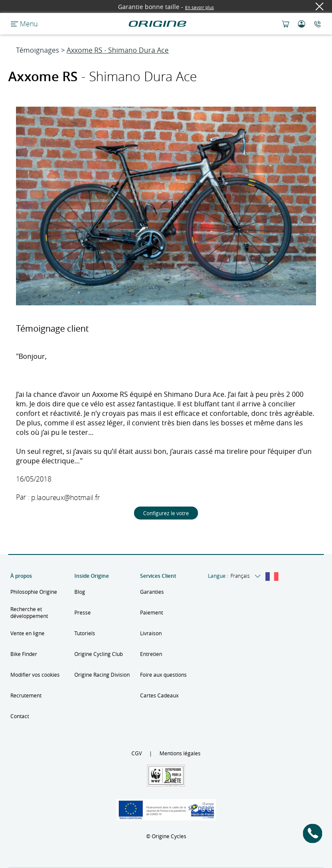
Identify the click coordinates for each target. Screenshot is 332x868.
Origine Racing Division (102, 675)
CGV (137, 753)
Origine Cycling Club (99, 654)
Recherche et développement (29, 612)
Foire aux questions (163, 675)
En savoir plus (200, 8)
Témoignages (38, 50)
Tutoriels (85, 633)
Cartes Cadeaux (159, 695)
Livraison (151, 633)
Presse (83, 612)
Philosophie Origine (34, 592)
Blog (80, 592)
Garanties (152, 592)
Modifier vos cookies (35, 675)
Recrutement (26, 695)
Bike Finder (24, 654)
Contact (20, 716)
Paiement (152, 612)
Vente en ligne (27, 633)
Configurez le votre (166, 513)
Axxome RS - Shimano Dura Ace (118, 50)
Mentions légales (180, 753)
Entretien (151, 654)
